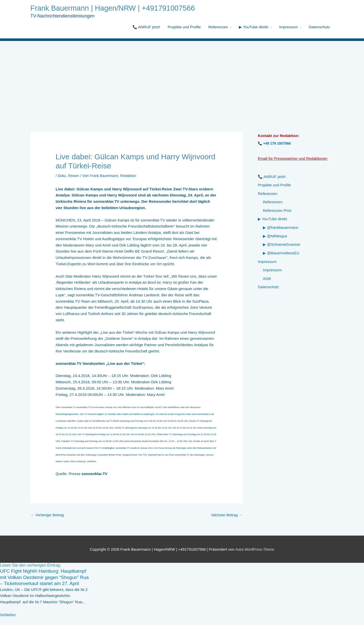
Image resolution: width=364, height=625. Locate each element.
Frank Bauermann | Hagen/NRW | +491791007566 (118, 8)
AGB (267, 280)
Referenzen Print (277, 211)
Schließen (8, 622)
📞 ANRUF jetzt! (146, 27)
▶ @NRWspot (275, 237)
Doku (62, 176)
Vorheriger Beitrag (49, 516)
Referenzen (218, 27)
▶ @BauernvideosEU (281, 254)
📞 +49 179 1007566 (276, 144)
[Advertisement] (182, 79)
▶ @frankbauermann (281, 228)
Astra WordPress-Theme (255, 550)
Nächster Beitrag (226, 516)
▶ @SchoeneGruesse (281, 245)
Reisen (75, 176)
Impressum (288, 27)
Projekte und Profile (184, 27)
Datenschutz (319, 27)
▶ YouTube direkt (254, 27)
